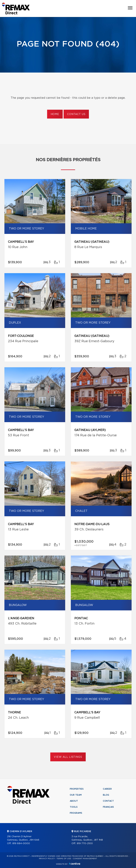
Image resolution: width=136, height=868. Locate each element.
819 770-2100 (85, 843)
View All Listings (68, 757)
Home (55, 114)
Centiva (75, 864)
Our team (76, 795)
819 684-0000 (21, 843)
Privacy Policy (47, 859)
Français (108, 807)
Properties (77, 789)
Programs (76, 813)
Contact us (76, 114)
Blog (106, 795)
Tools (74, 807)
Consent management (85, 859)
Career (107, 789)
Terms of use (64, 859)
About (74, 801)
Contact (108, 801)
